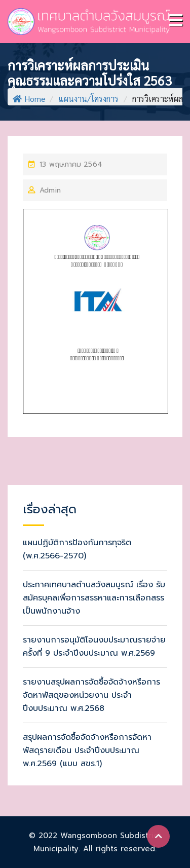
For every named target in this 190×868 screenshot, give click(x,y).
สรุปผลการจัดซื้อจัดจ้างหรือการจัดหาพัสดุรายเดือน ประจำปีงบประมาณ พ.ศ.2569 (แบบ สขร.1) (87, 750)
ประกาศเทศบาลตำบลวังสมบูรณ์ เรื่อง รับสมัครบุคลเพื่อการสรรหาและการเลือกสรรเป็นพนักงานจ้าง (94, 598)
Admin (50, 190)
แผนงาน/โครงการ (88, 99)
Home (29, 99)
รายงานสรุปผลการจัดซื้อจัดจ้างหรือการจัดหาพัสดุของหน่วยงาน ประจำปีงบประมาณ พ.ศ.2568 (91, 695)
